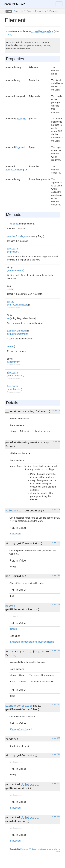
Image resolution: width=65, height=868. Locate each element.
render (10, 346)
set (9, 318)
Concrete (18, 11)
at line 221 (56, 783)
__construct (13, 224)
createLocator (14, 389)
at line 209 (56, 754)
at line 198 (56, 738)
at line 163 (56, 650)
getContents (13, 362)
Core (29, 11)
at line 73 (56, 410)
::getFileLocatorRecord (32, 642)
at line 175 (56, 705)
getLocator (12, 252)
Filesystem (40, 11)
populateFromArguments (19, 236)
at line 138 (56, 575)
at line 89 (56, 442)
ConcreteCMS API (14, 4)
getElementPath (15, 270)
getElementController (18, 334)
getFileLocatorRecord (18, 305)
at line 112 (56, 510)
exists (10, 289)
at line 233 (56, 816)
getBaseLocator (15, 376)
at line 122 (56, 542)
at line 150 (56, 605)
